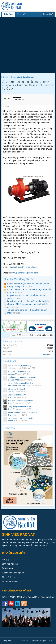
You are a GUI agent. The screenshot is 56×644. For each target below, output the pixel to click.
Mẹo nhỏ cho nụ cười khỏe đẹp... (21, 383)
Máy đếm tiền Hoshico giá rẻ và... (21, 401)
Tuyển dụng (7, 568)
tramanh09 (12, 374)
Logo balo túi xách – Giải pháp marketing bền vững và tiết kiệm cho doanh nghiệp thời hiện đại (28, 304)
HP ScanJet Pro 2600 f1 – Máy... (21, 418)
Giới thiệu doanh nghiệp (13, 573)
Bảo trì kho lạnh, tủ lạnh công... (20, 366)
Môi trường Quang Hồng (28, 597)
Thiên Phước (13, 403)
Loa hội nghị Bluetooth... (18, 395)
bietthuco (12, 368)
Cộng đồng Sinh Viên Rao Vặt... (20, 406)
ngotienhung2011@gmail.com (23, 267)
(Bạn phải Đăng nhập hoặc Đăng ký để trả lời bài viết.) (32, 335)
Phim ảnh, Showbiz (11, 582)
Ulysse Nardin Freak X (17, 389)
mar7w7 (11, 392)
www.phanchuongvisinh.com (24, 273)
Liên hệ (25, 640)
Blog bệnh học (9, 577)
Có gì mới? (22, 14)
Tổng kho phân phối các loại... (20, 371)
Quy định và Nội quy (38, 640)
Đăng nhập (48, 14)
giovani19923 (13, 380)
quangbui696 (48, 354)
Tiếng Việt (7, 640)
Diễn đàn (8, 14)
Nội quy (6, 559)
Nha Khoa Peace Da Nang (18, 386)
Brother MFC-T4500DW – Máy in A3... (23, 377)
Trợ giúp (51, 640)
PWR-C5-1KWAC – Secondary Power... (23, 412)
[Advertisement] (26, 45)
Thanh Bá (12, 397)
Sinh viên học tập (10, 564)
